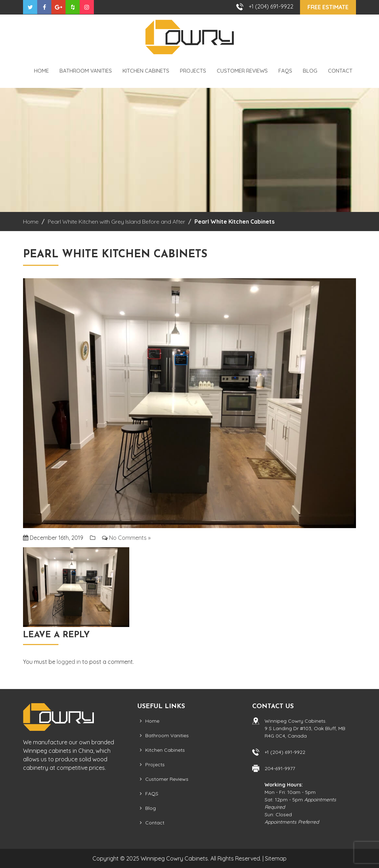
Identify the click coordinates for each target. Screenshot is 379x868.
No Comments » (130, 538)
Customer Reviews (242, 71)
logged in (69, 662)
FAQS (285, 71)
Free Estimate (328, 7)
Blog (310, 71)
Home (41, 71)
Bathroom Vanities (86, 71)
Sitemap (276, 858)
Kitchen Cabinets (146, 71)
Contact (340, 71)
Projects (193, 71)
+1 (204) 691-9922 (271, 6)
